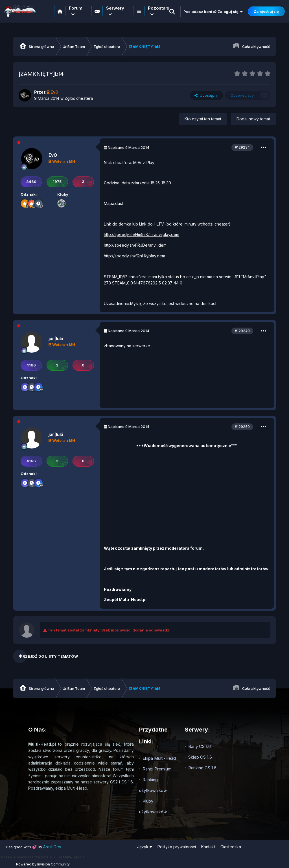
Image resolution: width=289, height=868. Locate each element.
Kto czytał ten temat (203, 119)
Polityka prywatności (177, 847)
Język (145, 847)
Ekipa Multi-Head (159, 758)
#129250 (242, 427)
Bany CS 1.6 (200, 746)
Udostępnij (206, 95)
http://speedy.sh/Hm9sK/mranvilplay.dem (142, 234)
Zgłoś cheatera (79, 98)
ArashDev (52, 847)
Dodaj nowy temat (253, 119)
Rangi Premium (157, 769)
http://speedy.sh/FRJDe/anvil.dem (135, 245)
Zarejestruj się (266, 11)
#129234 (242, 147)
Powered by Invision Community (43, 864)
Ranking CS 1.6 (202, 768)
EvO (53, 155)
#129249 (242, 331)
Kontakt (208, 847)
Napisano (129, 147)
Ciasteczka (231, 847)
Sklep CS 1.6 (200, 757)
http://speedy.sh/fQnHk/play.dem (134, 256)
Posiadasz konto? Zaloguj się (213, 12)
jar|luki (56, 339)
